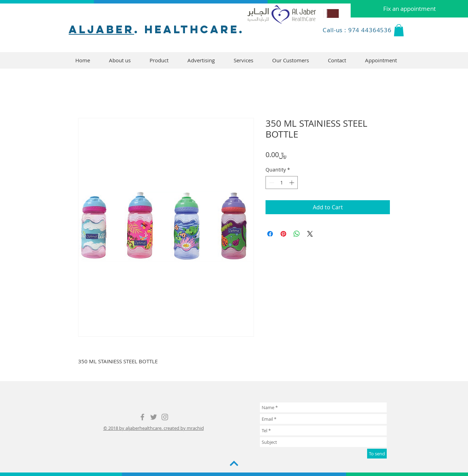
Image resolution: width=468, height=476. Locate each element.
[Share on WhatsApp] (297, 234)
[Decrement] (271, 183)
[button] (399, 30)
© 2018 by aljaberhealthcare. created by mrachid (154, 428)
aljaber (101, 29)
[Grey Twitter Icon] (154, 417)
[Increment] (292, 183)
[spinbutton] (282, 183)
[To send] (377, 454)
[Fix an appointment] (409, 9)
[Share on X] (310, 234)
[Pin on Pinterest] (283, 234)
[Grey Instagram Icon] (165, 417)
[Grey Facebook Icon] (142, 417)
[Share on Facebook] (270, 234)
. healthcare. (189, 29)
